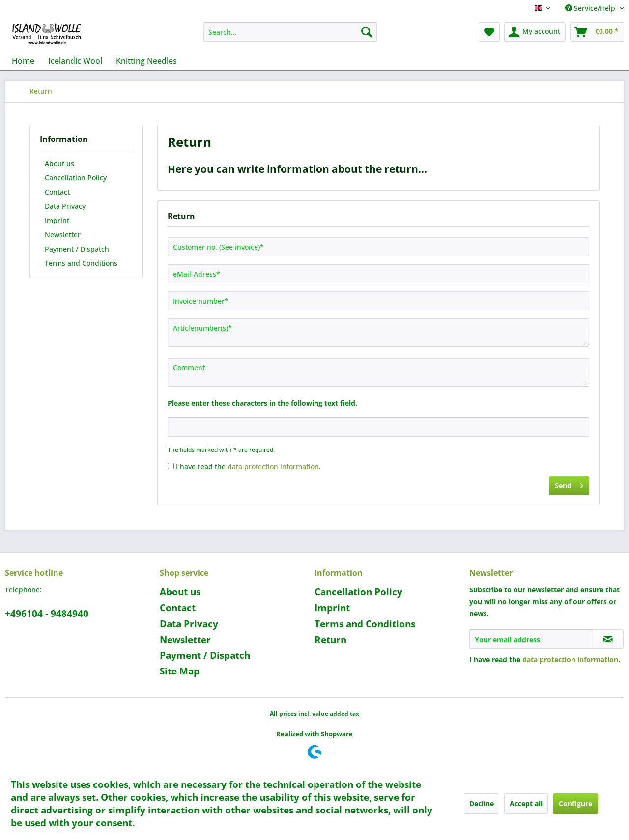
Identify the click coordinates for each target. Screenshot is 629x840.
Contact (57, 192)
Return (330, 640)
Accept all (526, 803)
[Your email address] (531, 639)
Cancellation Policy (76, 178)
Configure (575, 803)
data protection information (273, 466)
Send (569, 484)
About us (59, 163)
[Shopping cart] (597, 32)
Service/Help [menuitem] (591, 8)
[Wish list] (489, 32)
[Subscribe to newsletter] (608, 639)
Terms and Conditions (81, 263)
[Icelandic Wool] (75, 61)
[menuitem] (290, 32)
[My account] (535, 32)
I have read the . (248, 466)
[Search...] (290, 32)
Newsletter (63, 235)
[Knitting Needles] (146, 61)
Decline (482, 803)
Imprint (57, 220)
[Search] (367, 32)
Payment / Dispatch (77, 249)
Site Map (180, 671)
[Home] (23, 61)
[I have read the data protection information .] (171, 466)
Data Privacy (65, 206)
